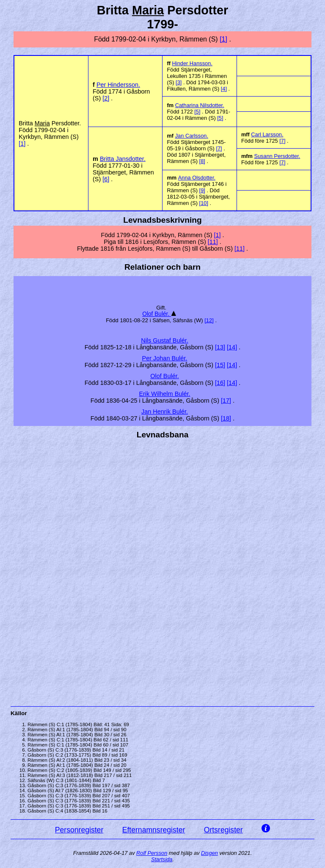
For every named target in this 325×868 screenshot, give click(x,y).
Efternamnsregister (154, 830)
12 (209, 320)
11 (213, 242)
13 (220, 347)
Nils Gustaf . (165, 340)
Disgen (209, 853)
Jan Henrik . (165, 412)
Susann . (277, 156)
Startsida (162, 859)
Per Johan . (165, 358)
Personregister (79, 830)
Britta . (123, 159)
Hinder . (192, 63)
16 (220, 383)
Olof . (157, 314)
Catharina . (200, 105)
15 (220, 365)
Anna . (197, 178)
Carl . (267, 134)
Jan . (192, 136)
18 (226, 418)
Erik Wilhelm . (164, 394)
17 (226, 401)
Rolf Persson (152, 853)
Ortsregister (223, 830)
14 (232, 347)
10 (204, 203)
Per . (118, 85)
